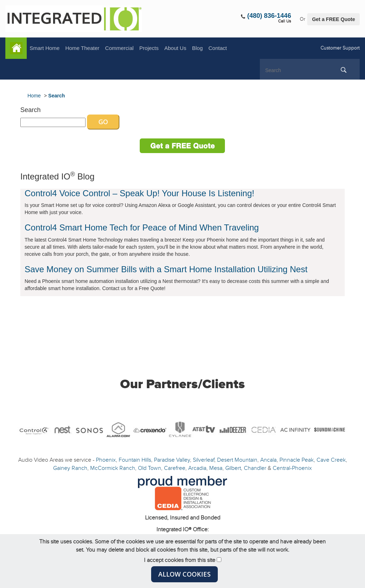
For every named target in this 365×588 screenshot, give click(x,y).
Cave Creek (331, 460)
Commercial (119, 48)
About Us (175, 48)
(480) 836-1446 (269, 16)
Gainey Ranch (70, 468)
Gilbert (233, 468)
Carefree (175, 468)
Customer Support (340, 48)
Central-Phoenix (292, 468)
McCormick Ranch (113, 468)
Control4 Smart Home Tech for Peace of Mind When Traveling (142, 227)
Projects (149, 48)
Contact (218, 48)
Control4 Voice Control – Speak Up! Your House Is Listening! (139, 193)
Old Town (150, 468)
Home (16, 48)
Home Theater (82, 48)
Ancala (268, 460)
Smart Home (45, 48)
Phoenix (106, 460)
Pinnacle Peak (297, 460)
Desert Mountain (237, 460)
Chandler (255, 468)
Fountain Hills (135, 460)
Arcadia (197, 468)
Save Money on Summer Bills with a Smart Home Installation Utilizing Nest (166, 269)
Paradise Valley (172, 460)
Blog (197, 48)
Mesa (216, 468)
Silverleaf (204, 460)
